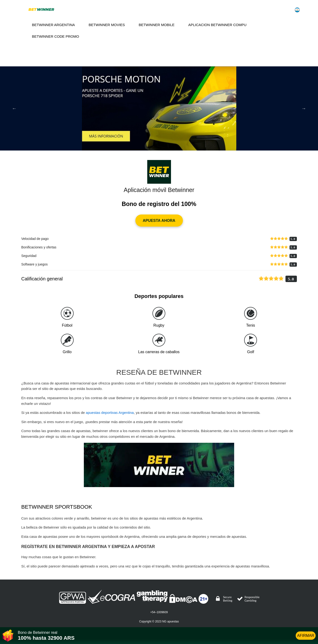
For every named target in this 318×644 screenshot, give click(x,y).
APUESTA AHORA (159, 221)
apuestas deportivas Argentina (110, 413)
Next (304, 108)
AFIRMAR (306, 636)
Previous (14, 108)
